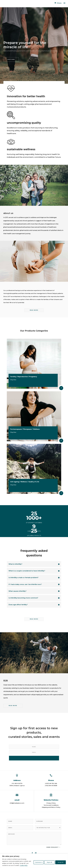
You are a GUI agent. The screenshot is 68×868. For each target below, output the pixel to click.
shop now (11, 59)
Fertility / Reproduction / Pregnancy (24, 377)
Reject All (49, 862)
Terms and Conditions (51, 805)
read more (34, 619)
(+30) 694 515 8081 (51, 786)
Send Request (53, 847)
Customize (38, 862)
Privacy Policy (51, 803)
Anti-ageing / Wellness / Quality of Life (25, 482)
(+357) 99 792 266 (51, 783)
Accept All (61, 862)
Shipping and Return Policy (51, 807)
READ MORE (34, 310)
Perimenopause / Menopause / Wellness (25, 429)
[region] (34, 861)
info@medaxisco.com (17, 803)
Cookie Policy (24, 865)
